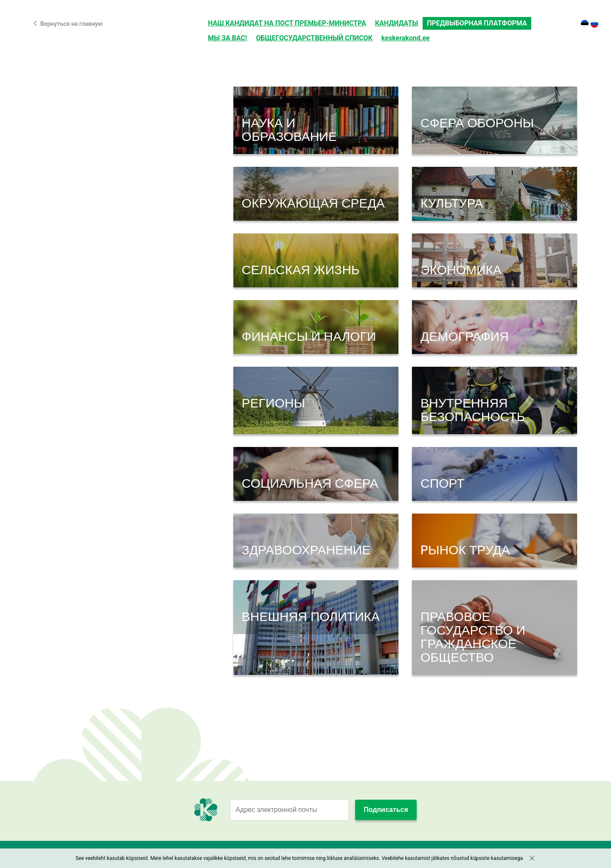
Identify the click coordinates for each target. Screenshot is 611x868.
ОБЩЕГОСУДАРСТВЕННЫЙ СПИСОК (314, 38)
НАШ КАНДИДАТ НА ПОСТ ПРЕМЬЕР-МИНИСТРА (287, 23)
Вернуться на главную (71, 24)
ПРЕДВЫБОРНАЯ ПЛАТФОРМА (477, 23)
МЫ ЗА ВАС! (227, 38)
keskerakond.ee (406, 38)
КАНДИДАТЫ (397, 23)
